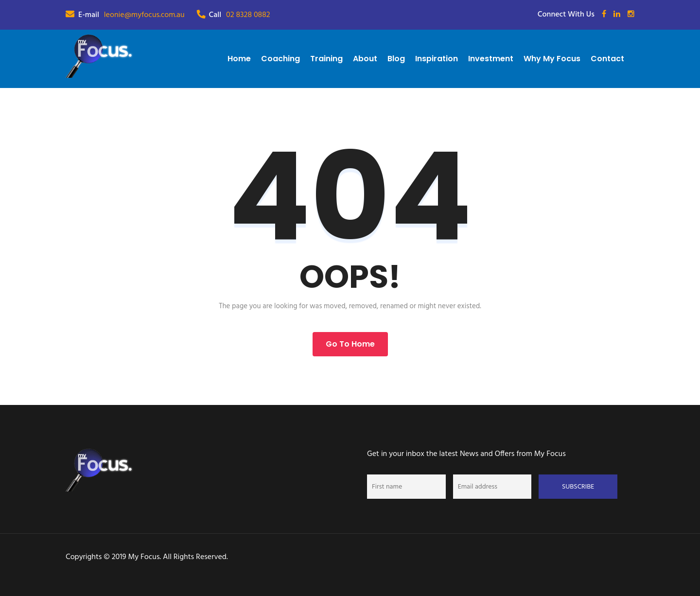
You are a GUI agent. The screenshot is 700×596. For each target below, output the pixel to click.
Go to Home (350, 344)
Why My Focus (552, 59)
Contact (607, 59)
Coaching (280, 59)
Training (326, 59)
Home (239, 59)
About (365, 59)
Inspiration (437, 59)
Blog (396, 59)
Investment (491, 59)
